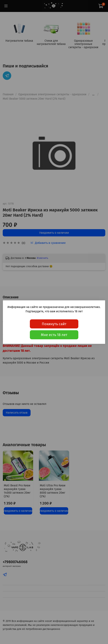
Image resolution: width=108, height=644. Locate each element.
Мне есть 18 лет (54, 335)
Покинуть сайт (54, 324)
